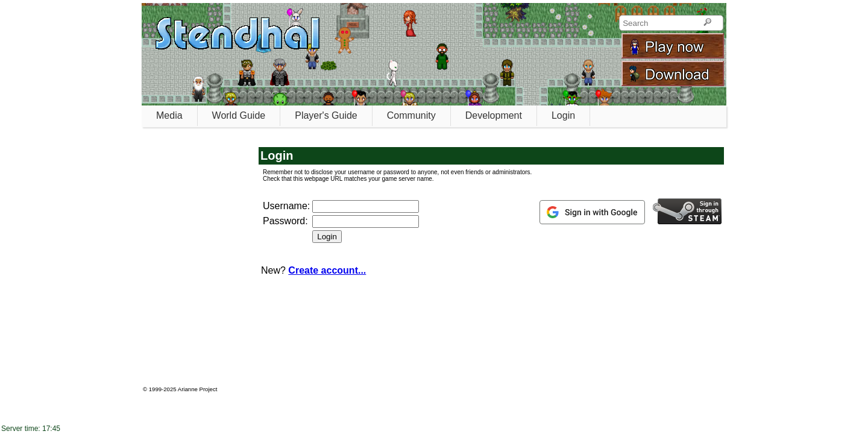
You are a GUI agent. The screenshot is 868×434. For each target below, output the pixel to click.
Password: (285, 221)
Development (494, 115)
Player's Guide (326, 115)
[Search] (707, 23)
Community (411, 115)
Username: (286, 206)
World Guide (239, 115)
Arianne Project (198, 389)
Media (169, 115)
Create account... (327, 270)
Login (563, 115)
